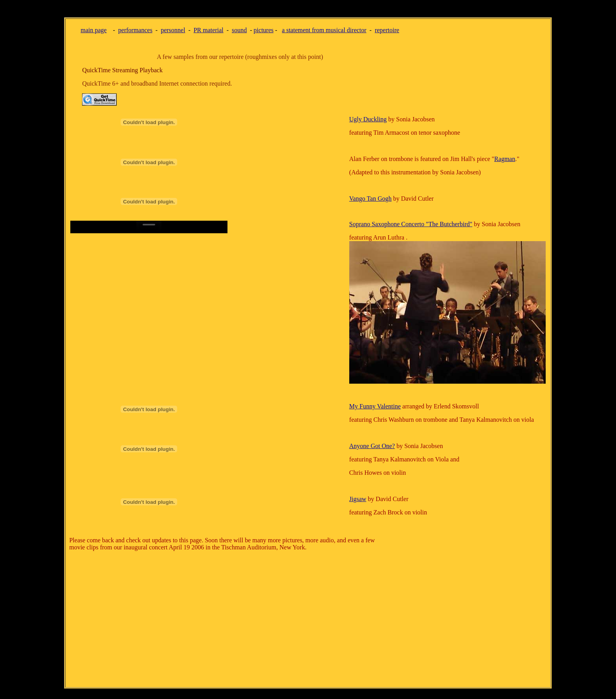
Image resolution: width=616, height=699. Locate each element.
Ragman (505, 159)
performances (135, 30)
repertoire (387, 30)
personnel (173, 30)
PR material (209, 30)
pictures (264, 30)
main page (93, 30)
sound (239, 30)
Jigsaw (358, 499)
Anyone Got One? (372, 446)
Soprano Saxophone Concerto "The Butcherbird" (411, 224)
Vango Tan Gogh (370, 199)
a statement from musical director (324, 30)
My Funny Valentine (375, 406)
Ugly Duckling (368, 119)
